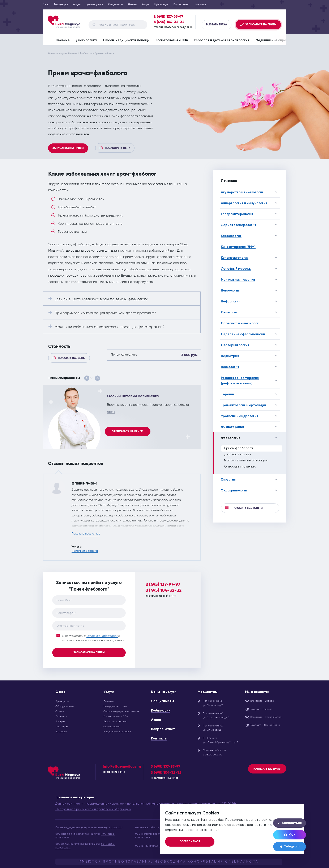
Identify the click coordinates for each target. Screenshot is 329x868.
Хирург (111, 412)
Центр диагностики (115, 706)
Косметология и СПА (172, 40)
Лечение (63, 40)
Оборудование (65, 706)
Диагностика (86, 40)
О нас (46, 4)
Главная (52, 53)
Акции (146, 4)
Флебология (86, 53)
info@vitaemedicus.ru (122, 766)
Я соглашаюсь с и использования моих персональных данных (90, 638)
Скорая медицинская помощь (126, 40)
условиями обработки (102, 636)
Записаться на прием (68, 148)
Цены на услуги (94, 4)
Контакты (200, 4)
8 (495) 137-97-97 (168, 17)
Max (290, 835)
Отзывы (133, 4)
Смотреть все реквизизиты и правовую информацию (93, 809)
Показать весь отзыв (86, 533)
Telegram (290, 847)
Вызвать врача (217, 25)
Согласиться (190, 842)
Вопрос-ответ (181, 4)
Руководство (63, 701)
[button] (87, 378)
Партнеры (62, 726)
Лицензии (61, 716)
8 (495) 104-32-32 (169, 22)
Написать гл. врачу (267, 769)
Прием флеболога (85, 551)
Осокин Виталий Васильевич (133, 396)
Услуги (77, 4)
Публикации (161, 4)
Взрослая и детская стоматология (222, 40)
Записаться (290, 823)
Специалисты (116, 4)
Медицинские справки (274, 40)
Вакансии (61, 731)
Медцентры (61, 4)
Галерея (60, 721)
